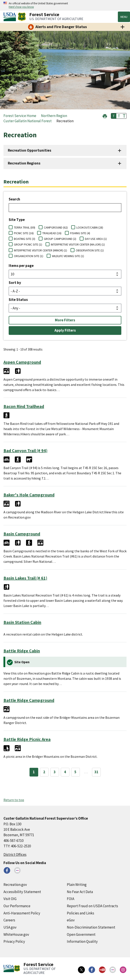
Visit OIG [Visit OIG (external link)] (10, 899)
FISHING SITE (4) (80, 233)
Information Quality (82, 941)
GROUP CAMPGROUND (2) (60, 239)
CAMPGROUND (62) (56, 227)
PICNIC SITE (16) (24, 233)
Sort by (15, 283)
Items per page (21, 266)
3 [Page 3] (55, 772)
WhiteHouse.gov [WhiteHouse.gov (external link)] (16, 934)
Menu (124, 17)
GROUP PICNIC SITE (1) (28, 244)
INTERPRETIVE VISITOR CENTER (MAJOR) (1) (78, 244)
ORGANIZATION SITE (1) (29, 256)
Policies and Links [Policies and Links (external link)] (81, 913)
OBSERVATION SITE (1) (90, 250)
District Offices (15, 855)
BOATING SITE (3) (25, 239)
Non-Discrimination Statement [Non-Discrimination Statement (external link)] (91, 927)
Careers (9, 920)
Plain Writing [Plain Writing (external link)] (77, 885)
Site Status (18, 300)
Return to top (14, 800)
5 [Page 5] (75, 772)
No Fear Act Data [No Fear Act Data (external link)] (80, 892)
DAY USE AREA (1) (96, 239)
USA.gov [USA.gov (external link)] (10, 927)
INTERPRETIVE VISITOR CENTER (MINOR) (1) (40, 250)
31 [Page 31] (96, 772)
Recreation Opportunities (30, 150)
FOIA (71, 899)
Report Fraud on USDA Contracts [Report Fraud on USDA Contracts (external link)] (92, 906)
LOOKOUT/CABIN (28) (90, 227)
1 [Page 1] (34, 772)
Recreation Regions (24, 163)
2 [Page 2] (44, 772)
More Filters (65, 320)
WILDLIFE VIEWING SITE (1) (68, 256)
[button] (105, 116)
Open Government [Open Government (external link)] (81, 934)
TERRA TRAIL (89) (25, 227)
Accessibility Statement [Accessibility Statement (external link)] (22, 892)
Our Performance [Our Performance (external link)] (17, 906)
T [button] (114, 116)
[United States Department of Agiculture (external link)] (11, 17)
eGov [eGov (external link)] (71, 920)
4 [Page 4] (65, 772)
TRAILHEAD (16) (52, 233)
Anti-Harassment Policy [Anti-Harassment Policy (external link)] (22, 913)
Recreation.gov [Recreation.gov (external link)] (15, 885)
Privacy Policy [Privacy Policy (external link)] (14, 941)
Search (14, 199)
